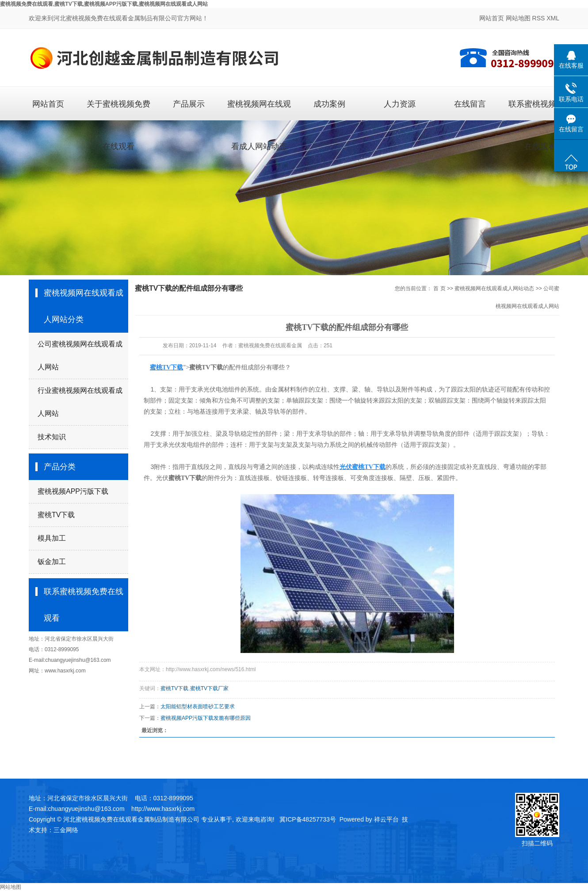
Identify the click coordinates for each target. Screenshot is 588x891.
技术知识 (52, 437)
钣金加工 (52, 562)
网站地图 (518, 18)
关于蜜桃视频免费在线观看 (118, 110)
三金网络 (66, 830)
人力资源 (400, 104)
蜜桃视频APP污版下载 (73, 491)
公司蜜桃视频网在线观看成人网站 (80, 355)
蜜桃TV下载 (56, 515)
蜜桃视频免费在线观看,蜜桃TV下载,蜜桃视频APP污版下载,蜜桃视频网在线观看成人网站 (104, 4)
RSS (539, 18)
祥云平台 (386, 819)
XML (553, 18)
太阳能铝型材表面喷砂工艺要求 (198, 707)
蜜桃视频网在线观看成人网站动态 (259, 110)
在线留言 (470, 104)
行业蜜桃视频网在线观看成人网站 (80, 402)
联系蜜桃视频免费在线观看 (540, 110)
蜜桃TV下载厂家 (209, 688)
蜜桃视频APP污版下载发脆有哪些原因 (206, 718)
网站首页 (492, 18)
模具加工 (52, 538)
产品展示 (189, 104)
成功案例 (329, 104)
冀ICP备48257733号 (308, 819)
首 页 (439, 288)
